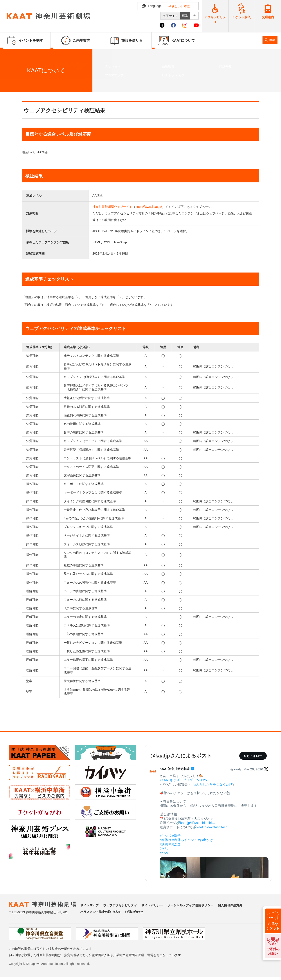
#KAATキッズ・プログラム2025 (183, 780)
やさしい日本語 (179, 6)
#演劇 (164, 844)
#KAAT (165, 853)
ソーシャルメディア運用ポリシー (190, 905)
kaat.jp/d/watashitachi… (198, 823)
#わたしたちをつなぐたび (213, 784)
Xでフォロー (253, 756)
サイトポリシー (152, 905)
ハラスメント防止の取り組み (100, 912)
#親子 (177, 836)
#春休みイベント (185, 840)
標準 (185, 16)
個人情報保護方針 (230, 905)
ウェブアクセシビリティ (33, 85)
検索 (272, 40)
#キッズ (165, 836)
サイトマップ (90, 905)
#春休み (165, 840)
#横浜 (164, 848)
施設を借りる (126, 41)
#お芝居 (175, 844)
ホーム (11, 85)
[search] (235, 40)
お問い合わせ (134, 912)
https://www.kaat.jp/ (149, 207)
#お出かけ (205, 840)
